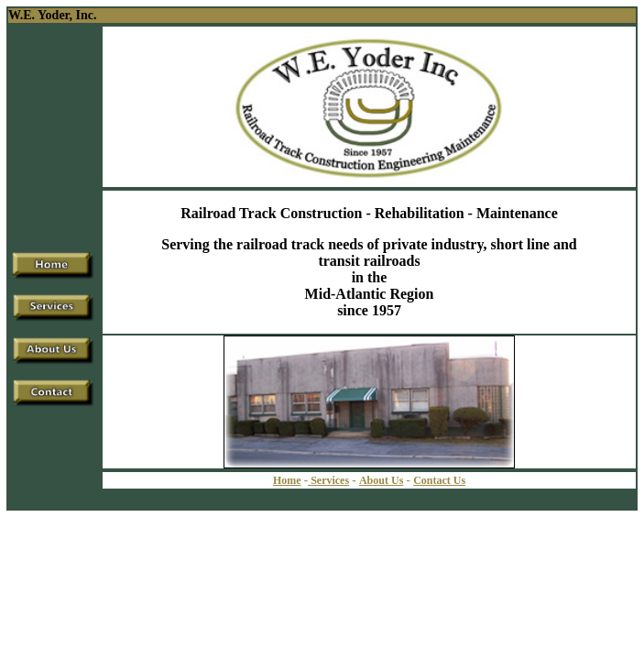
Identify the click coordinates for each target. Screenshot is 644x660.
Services (328, 480)
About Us (381, 480)
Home (287, 480)
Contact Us (439, 480)
